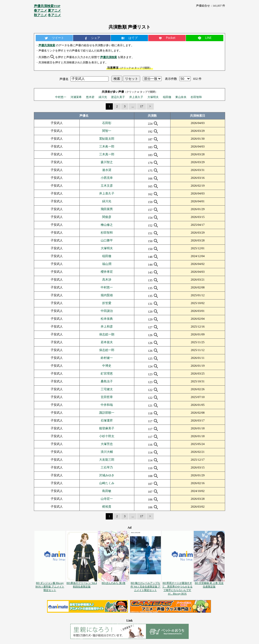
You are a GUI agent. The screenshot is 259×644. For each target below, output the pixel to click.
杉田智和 (196, 97)
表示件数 (171, 79)
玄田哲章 (107, 397)
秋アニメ (40, 15)
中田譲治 (107, 311)
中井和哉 (107, 405)
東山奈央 (181, 97)
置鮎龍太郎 (107, 139)
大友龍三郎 (107, 460)
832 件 (197, 79)
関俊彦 (107, 217)
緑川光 (103, 97)
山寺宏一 (107, 499)
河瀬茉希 (76, 97)
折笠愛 (107, 303)
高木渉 (107, 280)
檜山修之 (107, 225)
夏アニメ (54, 10)
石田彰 (107, 123)
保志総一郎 (107, 350)
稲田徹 (167, 97)
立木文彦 (107, 186)
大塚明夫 (153, 97)
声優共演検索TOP (47, 6)
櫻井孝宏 (107, 272)
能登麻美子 (107, 428)
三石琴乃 (107, 467)
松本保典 (107, 319)
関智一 (107, 131)
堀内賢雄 (107, 295)
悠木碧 (90, 97)
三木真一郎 (107, 154)
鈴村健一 (107, 358)
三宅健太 (107, 389)
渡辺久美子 (118, 97)
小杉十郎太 (107, 436)
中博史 (107, 366)
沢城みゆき (107, 475)
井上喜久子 (136, 97)
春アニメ (40, 10)
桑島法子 (107, 381)
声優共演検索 (47, 45)
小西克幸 (107, 178)
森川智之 (107, 162)
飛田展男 (107, 209)
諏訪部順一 (107, 413)
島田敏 (107, 491)
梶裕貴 (107, 507)
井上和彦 (107, 327)
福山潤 (107, 264)
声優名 (64, 79)
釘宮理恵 (107, 374)
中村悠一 (61, 97)
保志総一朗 (107, 334)
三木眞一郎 (107, 146)
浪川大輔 (107, 452)
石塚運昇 (107, 420)
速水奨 (107, 170)
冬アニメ (54, 15)
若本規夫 (107, 342)
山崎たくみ (107, 483)
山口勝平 (107, 240)
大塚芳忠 (107, 444)
